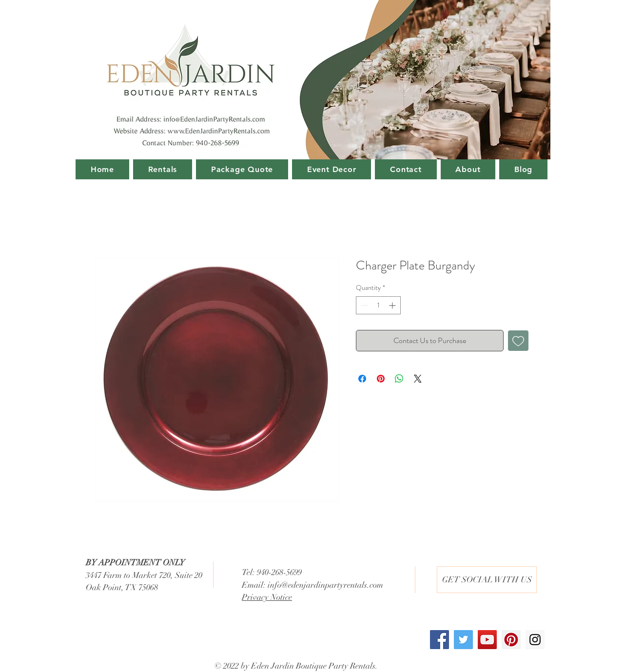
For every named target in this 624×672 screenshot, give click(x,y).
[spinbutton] (378, 305)
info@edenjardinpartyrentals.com (325, 585)
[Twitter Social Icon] (463, 640)
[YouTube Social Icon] (487, 640)
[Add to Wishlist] (518, 341)
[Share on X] (418, 379)
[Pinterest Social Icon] (511, 640)
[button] (487, 580)
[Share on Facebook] (362, 379)
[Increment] (393, 305)
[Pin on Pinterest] (381, 379)
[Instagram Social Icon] (535, 640)
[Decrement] (363, 305)
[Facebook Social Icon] (439, 640)
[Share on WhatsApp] (399, 379)
